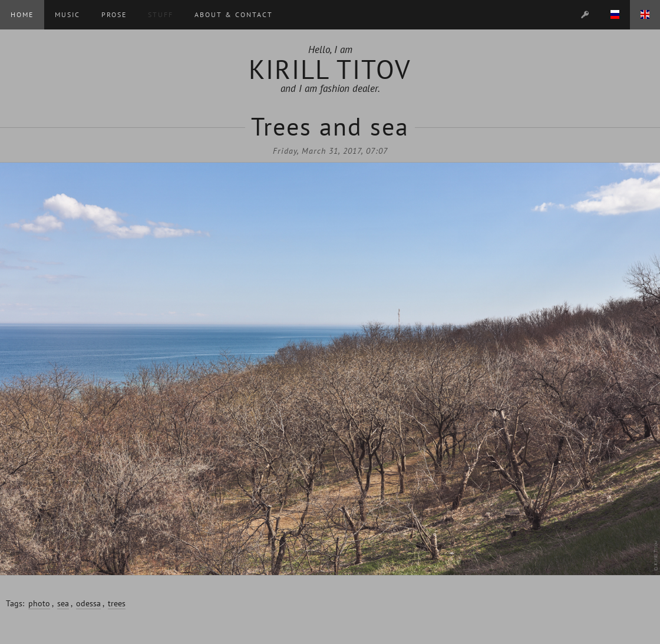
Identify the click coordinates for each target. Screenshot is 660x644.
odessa (88, 603)
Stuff (161, 14)
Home (22, 14)
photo (39, 603)
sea (63, 603)
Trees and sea (330, 126)
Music (67, 14)
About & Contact (234, 14)
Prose (114, 14)
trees (117, 603)
